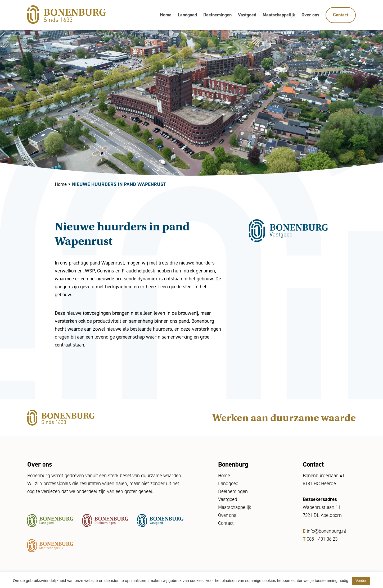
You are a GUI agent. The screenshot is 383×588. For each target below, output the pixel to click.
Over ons (310, 15)
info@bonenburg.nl (326, 531)
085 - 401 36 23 (322, 539)
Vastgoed (247, 15)
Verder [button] (361, 581)
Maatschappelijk (279, 15)
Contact (341, 15)
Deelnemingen (217, 15)
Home (166, 15)
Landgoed (187, 15)
